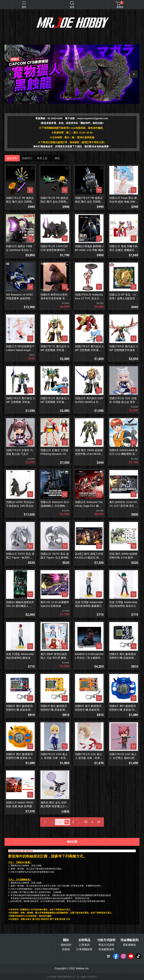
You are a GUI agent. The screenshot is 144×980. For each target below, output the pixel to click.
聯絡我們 (66, 945)
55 (86, 822)
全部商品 (84, 940)
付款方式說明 (106, 940)
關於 (66, 940)
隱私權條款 (130, 945)
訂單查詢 (84, 945)
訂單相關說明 (84, 949)
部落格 (66, 949)
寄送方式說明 (106, 945)
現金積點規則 (130, 940)
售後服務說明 (106, 949)
